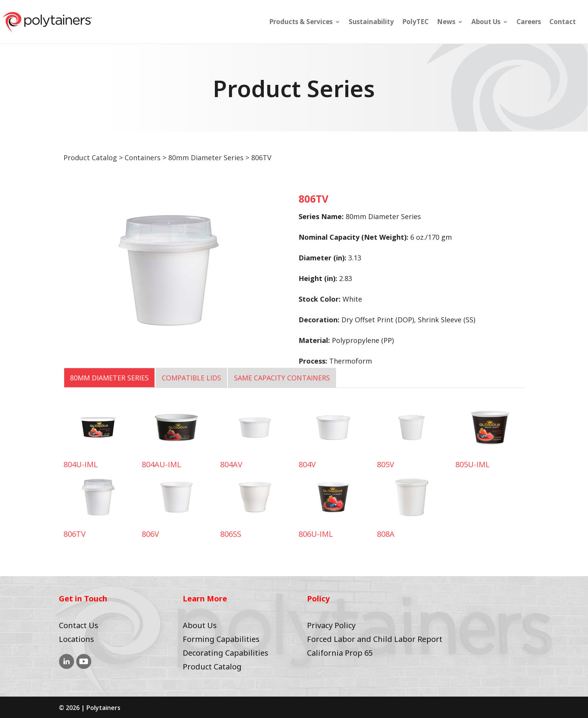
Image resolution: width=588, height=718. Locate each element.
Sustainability (371, 23)
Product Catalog (90, 158)
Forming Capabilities (221, 639)
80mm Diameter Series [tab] (109, 378)
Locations (76, 639)
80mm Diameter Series (206, 158)
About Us (486, 23)
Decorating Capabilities (226, 653)
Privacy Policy (331, 625)
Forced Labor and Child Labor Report (375, 639)
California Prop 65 (340, 653)
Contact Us (79, 625)
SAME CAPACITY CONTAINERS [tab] (282, 378)
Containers (143, 158)
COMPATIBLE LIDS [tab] (191, 378)
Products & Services (301, 23)
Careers (529, 23)
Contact (563, 23)
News (446, 23)
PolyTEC (415, 23)
